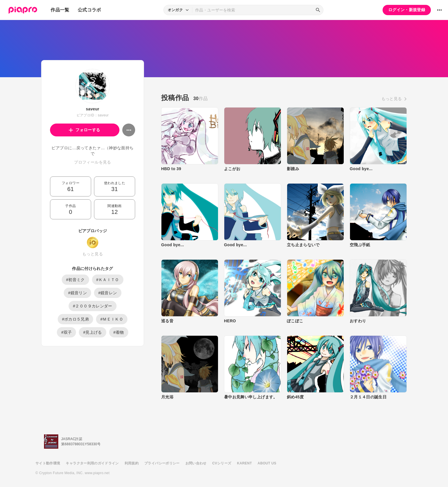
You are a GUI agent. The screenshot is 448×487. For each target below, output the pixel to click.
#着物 (119, 332)
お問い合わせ (196, 463)
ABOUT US (267, 463)
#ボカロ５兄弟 (75, 319)
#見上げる (93, 332)
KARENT (245, 463)
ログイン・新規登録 (407, 10)
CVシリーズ (222, 463)
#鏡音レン (108, 293)
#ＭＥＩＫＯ (112, 319)
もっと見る (93, 254)
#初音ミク (75, 280)
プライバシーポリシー (162, 463)
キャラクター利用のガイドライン (92, 463)
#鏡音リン (77, 293)
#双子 (66, 332)
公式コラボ (89, 10)
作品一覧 (60, 10)
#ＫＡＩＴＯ (108, 280)
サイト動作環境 (48, 463)
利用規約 (132, 463)
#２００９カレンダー (92, 306)
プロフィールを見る (92, 162)
